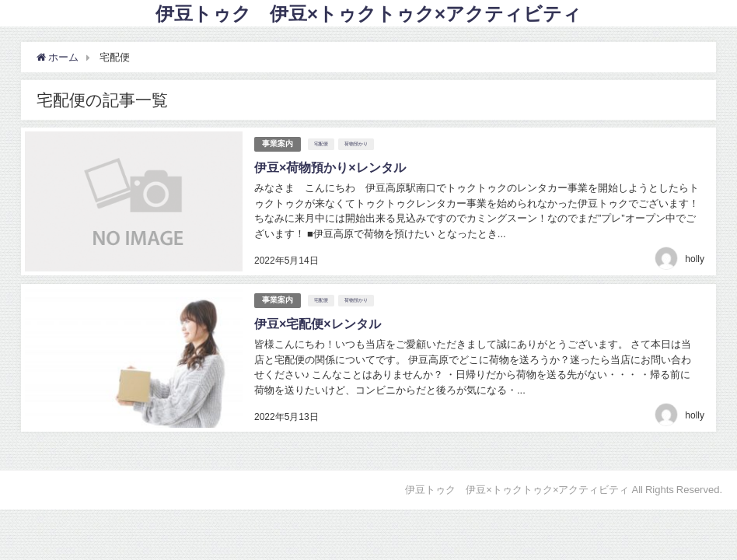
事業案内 (278, 143)
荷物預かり (356, 144)
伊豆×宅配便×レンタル (318, 324)
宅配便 (321, 144)
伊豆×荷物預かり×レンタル (330, 167)
